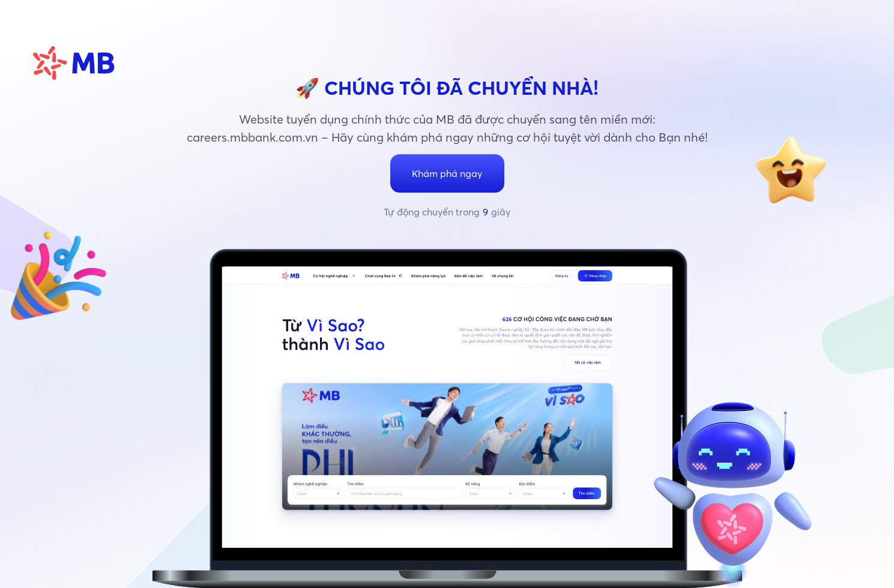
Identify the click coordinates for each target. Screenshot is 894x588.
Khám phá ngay (447, 173)
